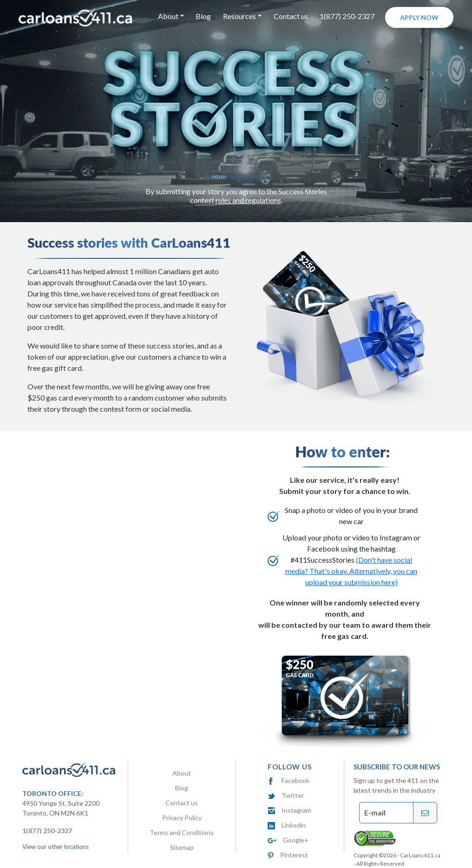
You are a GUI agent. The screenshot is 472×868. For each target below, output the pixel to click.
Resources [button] (239, 16)
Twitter (286, 795)
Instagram (289, 810)
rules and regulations (248, 200)
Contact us (291, 16)
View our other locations (56, 847)
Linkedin (287, 825)
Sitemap (182, 847)
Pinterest (288, 855)
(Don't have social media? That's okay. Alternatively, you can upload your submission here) (351, 571)
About (182, 773)
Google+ (288, 840)
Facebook (288, 780)
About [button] (168, 16)
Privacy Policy (182, 818)
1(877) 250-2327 (347, 16)
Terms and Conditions (182, 832)
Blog (203, 16)
